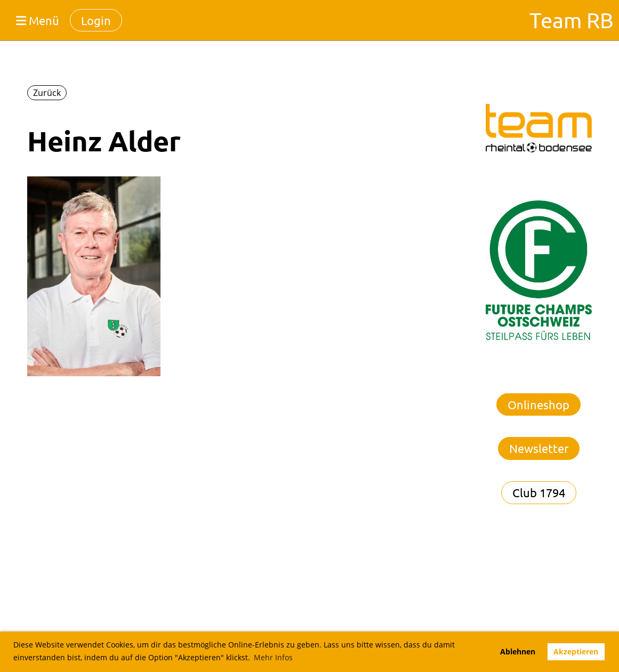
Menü (38, 20)
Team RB (572, 20)
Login (96, 20)
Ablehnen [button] (518, 651)
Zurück (47, 93)
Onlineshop (538, 404)
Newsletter (539, 448)
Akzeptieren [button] (576, 651)
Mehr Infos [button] (273, 657)
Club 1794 (539, 492)
